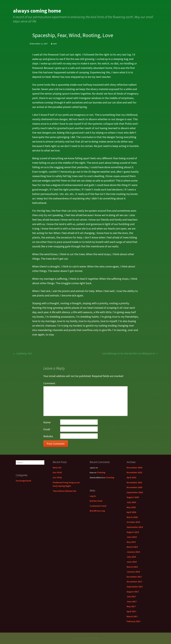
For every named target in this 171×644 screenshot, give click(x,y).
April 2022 (131, 477)
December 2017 (134, 577)
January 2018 (133, 572)
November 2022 (134, 472)
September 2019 (135, 527)
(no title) (57, 472)
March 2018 (132, 567)
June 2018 (132, 562)
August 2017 (133, 592)
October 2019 (133, 522)
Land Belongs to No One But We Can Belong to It (130, 353)
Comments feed (98, 506)
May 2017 (131, 606)
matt (55, 44)
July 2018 (131, 557)
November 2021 (134, 482)
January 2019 (133, 552)
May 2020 (131, 507)
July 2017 (131, 596)
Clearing (101, 472)
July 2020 (131, 502)
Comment (50, 383)
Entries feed (96, 501)
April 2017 (131, 611)
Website (48, 436)
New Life (57, 467)
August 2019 (133, 532)
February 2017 (134, 621)
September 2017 (135, 587)
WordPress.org (97, 511)
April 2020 (131, 512)
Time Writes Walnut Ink (64, 491)
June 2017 (132, 601)
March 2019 (132, 547)
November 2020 (134, 487)
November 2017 (134, 582)
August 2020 (133, 497)
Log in (93, 496)
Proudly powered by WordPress (85, 638)
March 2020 (132, 517)
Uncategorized (23, 481)
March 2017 (132, 616)
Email (48, 429)
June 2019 (132, 537)
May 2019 (131, 542)
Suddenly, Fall (22, 353)
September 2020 (135, 492)
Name (48, 422)
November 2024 (134, 467)
